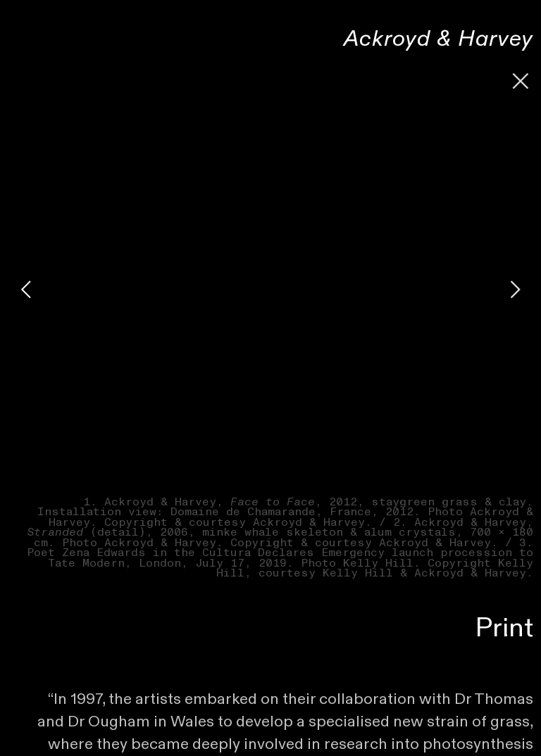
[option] (270, 290)
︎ (521, 82)
